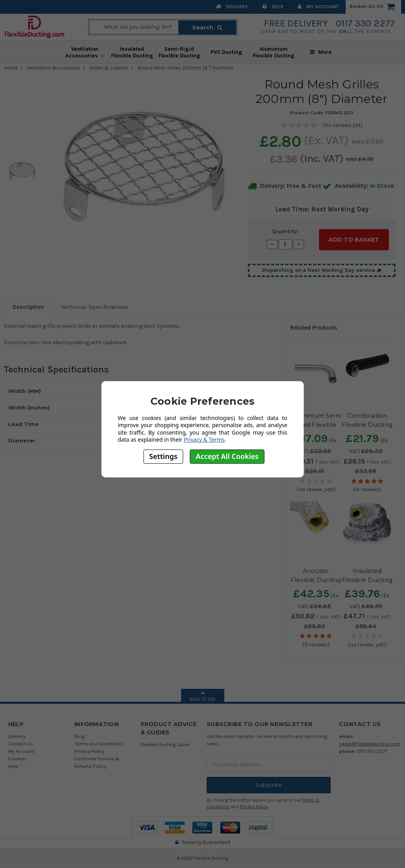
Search (207, 28)
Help (273, 6)
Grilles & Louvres (109, 68)
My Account (318, 6)
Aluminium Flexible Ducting (274, 52)
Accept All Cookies (227, 456)
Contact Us (21, 744)
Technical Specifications (94, 307)
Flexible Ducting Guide (165, 744)
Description (28, 307)
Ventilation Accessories (85, 52)
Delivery (232, 6)
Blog (80, 736)
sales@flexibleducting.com (370, 744)
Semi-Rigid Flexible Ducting (179, 52)
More (321, 52)
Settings (163, 456)
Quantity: (285, 231)
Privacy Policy (89, 751)
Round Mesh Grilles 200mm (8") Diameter (185, 68)
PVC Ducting (226, 52)
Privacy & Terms (204, 440)
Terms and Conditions (99, 744)
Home (11, 68)
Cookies (18, 759)
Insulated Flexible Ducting (132, 52)
